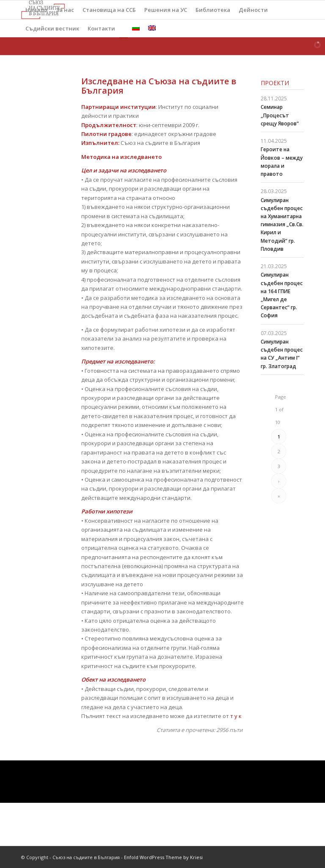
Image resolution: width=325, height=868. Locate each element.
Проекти (275, 83)
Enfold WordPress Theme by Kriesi (163, 857)
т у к (235, 716)
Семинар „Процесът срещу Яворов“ (280, 115)
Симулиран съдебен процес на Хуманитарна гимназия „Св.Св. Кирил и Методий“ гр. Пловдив (282, 225)
